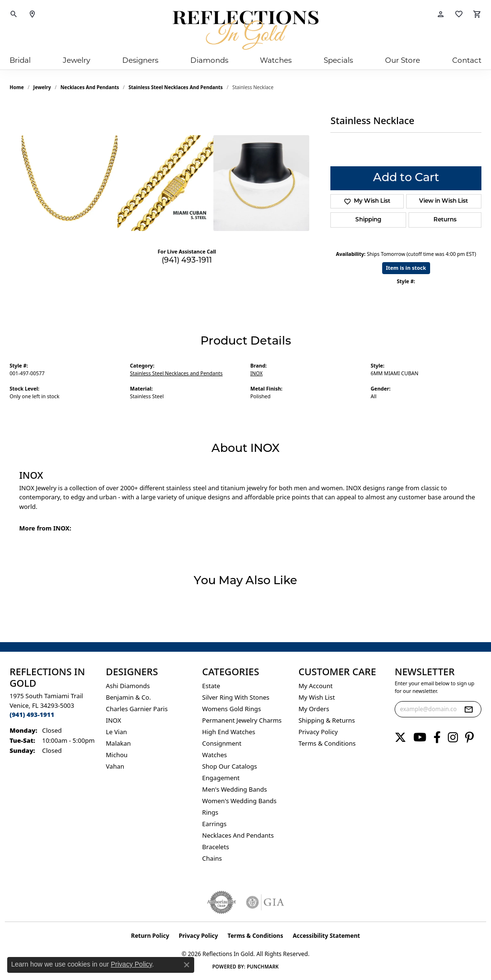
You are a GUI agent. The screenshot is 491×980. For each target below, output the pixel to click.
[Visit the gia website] (265, 902)
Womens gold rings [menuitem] (232, 709)
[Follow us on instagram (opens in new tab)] (453, 738)
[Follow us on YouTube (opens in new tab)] (420, 738)
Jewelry (76, 61)
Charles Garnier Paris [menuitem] (137, 709)
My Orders (314, 709)
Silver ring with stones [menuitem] (236, 697)
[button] (14, 14)
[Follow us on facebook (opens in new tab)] (437, 738)
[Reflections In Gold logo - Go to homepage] (245, 30)
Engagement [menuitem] (221, 778)
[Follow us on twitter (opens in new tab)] (400, 738)
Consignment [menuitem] (222, 743)
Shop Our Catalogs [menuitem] (230, 766)
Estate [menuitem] (211, 686)
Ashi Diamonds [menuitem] (128, 686)
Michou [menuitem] (117, 755)
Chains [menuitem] (212, 858)
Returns (445, 220)
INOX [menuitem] (114, 720)
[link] (32, 14)
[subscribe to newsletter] (468, 709)
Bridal (20, 61)
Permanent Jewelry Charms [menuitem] (242, 720)
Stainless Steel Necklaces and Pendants (176, 87)
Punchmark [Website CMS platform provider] (263, 967)
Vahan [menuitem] (115, 766)
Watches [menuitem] (215, 755)
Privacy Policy (318, 732)
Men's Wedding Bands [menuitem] (235, 789)
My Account (315, 686)
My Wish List (316, 697)
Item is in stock (406, 268)
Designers (140, 61)
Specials (338, 61)
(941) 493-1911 (187, 261)
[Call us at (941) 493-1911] (32, 715)
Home (17, 87)
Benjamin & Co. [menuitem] (129, 697)
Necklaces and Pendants (90, 87)
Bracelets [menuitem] (216, 847)
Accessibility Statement (326, 936)
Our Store (403, 61)
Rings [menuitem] (210, 812)
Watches (276, 61)
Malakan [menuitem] (118, 743)
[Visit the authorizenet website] (222, 902)
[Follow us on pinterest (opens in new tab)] (469, 738)
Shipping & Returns (327, 720)
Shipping (368, 220)
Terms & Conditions (327, 743)
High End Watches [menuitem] (229, 732)
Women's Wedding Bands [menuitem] (240, 801)
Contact (467, 61)
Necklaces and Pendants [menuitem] (238, 835)
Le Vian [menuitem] (117, 732)
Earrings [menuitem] (215, 824)
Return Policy (150, 936)
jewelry (42, 87)
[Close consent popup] (187, 965)
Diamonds (209, 61)
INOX (257, 373)
